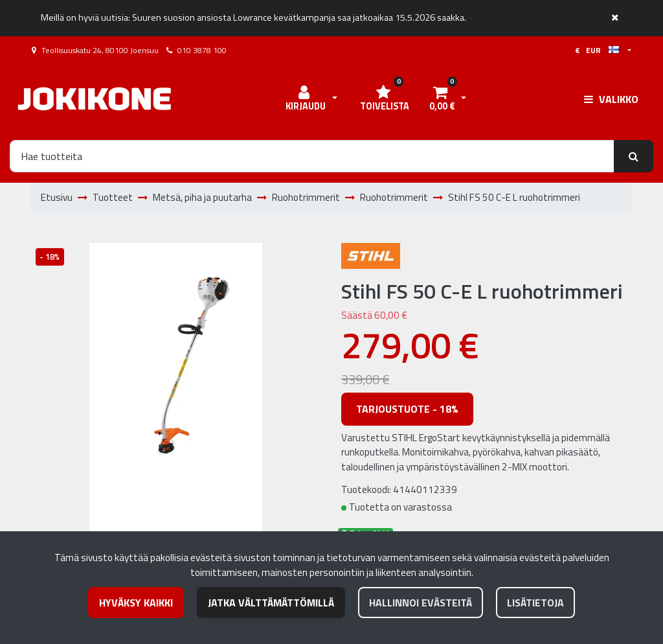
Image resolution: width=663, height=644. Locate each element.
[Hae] (312, 156)
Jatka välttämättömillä (271, 603)
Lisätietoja (535, 603)
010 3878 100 (202, 50)
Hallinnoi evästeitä (421, 603)
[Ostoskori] (442, 99)
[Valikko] (611, 99)
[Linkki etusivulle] (95, 99)
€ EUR (597, 50)
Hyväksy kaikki (136, 603)
